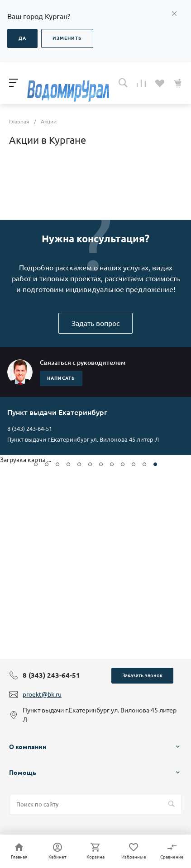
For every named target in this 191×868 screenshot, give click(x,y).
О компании (28, 747)
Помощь (23, 773)
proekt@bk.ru (42, 694)
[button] (36, 464)
